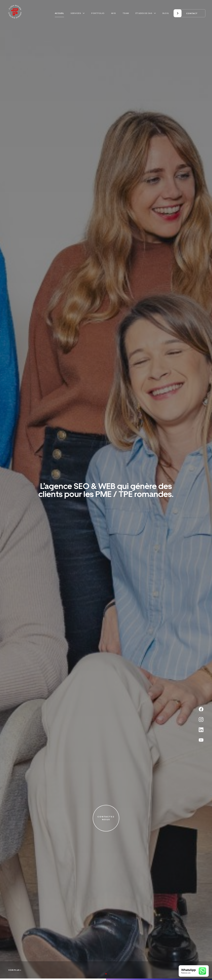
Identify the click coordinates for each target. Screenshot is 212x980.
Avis (114, 13)
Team (126, 13)
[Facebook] (202, 709)
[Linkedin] (202, 730)
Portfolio (98, 13)
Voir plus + (15, 970)
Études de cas (146, 13)
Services (78, 13)
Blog (166, 13)
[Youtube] (202, 740)
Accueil (59, 13)
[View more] (106, 966)
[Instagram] (202, 719)
